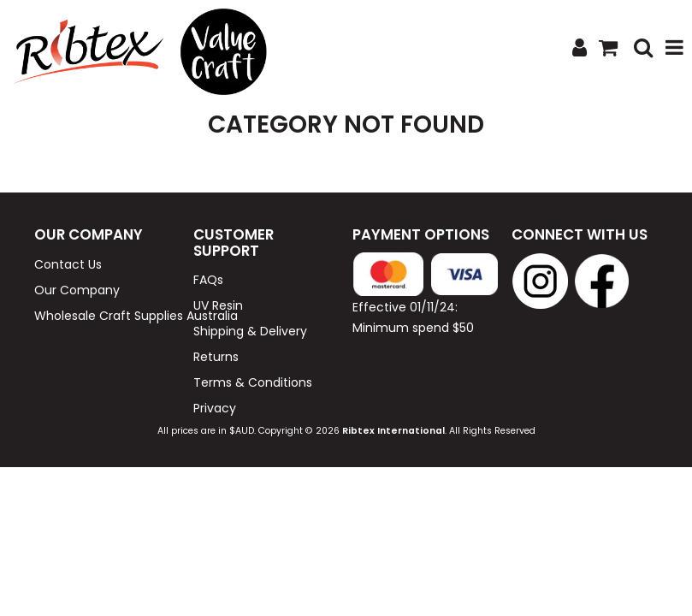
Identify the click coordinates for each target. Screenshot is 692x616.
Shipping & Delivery (250, 331)
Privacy (215, 408)
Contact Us (68, 264)
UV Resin (218, 305)
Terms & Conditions (253, 382)
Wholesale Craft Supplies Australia (107, 316)
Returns (216, 357)
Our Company (77, 290)
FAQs (208, 280)
